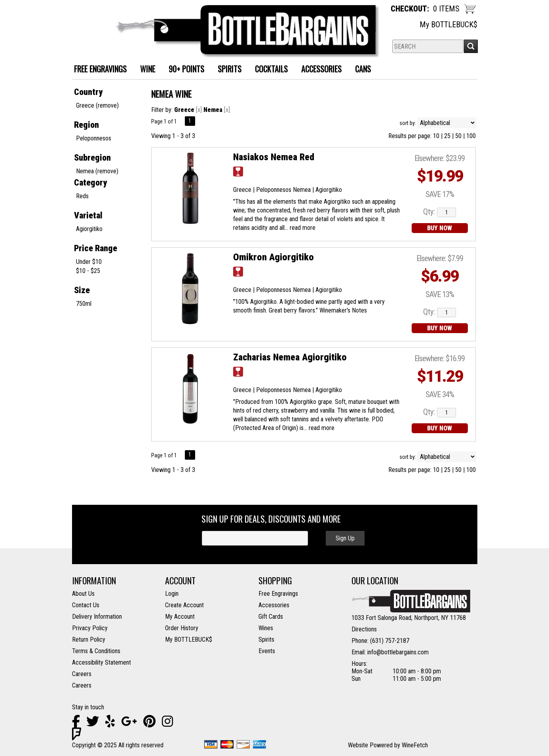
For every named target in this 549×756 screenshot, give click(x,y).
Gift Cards (271, 617)
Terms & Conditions (96, 651)
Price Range (96, 248)
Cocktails (268, 70)
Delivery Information (97, 617)
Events (267, 651)
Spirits (227, 70)
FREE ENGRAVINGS (100, 69)
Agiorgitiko (89, 229)
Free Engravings (278, 594)
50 (458, 136)
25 (447, 136)
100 (471, 136)
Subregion (92, 158)
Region (86, 125)
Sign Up (345, 538)
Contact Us (86, 605)
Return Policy (89, 639)
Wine (145, 70)
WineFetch (415, 745)
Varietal (88, 215)
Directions (364, 629)
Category (90, 183)
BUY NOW (440, 228)
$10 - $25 (88, 271)
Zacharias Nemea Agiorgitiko (290, 357)
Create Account (184, 605)
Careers (82, 674)
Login (172, 594)
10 (436, 136)
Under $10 (89, 262)
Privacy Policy (90, 628)
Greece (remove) (97, 105)
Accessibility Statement (102, 662)
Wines (266, 628)
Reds (82, 196)
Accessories (318, 70)
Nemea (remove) (97, 171)
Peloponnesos (94, 138)
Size (82, 290)
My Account (180, 617)
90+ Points (186, 69)
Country (88, 92)
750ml (84, 304)
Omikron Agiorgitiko (274, 257)
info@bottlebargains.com (398, 652)
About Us (83, 594)
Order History (182, 628)
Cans (360, 70)
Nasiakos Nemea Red (274, 157)
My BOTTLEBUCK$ (448, 25)
